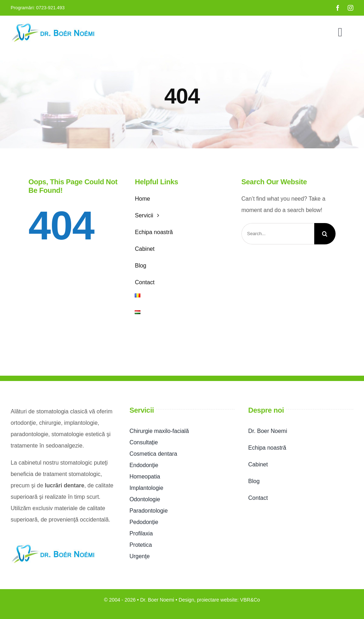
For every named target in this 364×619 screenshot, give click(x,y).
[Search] (325, 234)
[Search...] (278, 234)
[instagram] (350, 8)
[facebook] (338, 8)
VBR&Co (250, 600)
